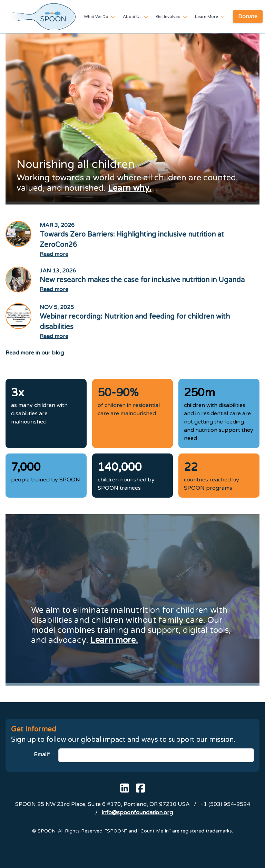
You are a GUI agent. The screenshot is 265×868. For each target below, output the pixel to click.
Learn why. (130, 188)
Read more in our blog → (38, 353)
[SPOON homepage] (43, 17)
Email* (42, 755)
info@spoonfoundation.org (137, 812)
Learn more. (114, 640)
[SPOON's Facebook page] (140, 788)
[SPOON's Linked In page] (125, 788)
